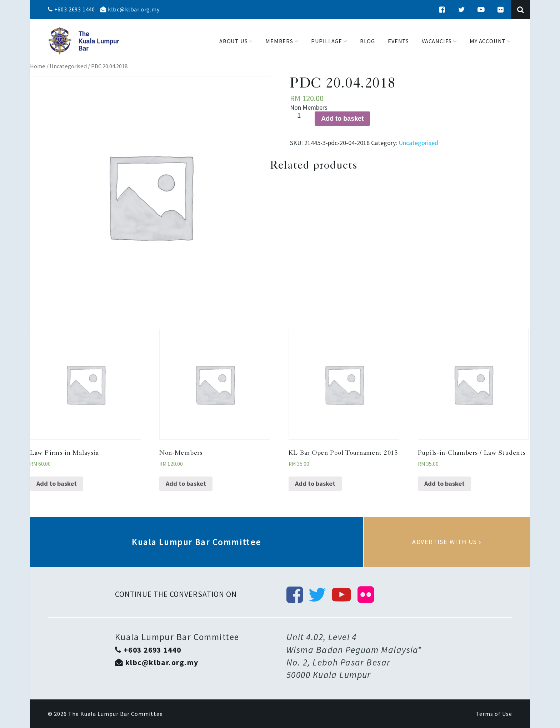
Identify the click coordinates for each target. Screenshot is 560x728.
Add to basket (342, 119)
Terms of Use (494, 714)
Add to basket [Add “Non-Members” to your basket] (186, 483)
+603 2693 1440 (71, 9)
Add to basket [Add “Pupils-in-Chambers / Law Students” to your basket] (444, 483)
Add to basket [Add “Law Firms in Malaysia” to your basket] (57, 483)
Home (38, 66)
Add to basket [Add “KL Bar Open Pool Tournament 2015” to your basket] (315, 483)
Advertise (447, 542)
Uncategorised (68, 66)
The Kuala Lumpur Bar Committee (116, 714)
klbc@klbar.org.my (130, 9)
